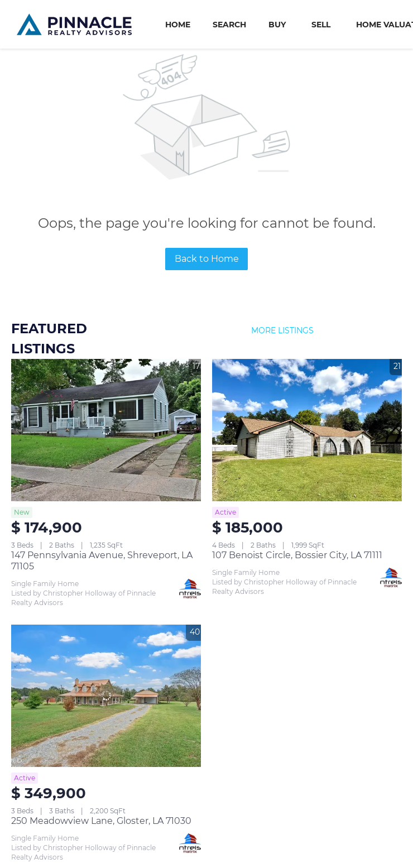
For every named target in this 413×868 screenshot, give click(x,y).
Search (229, 25)
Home (178, 25)
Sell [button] (321, 25)
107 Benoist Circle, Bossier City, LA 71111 (297, 555)
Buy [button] (277, 25)
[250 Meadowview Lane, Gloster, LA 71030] (106, 696)
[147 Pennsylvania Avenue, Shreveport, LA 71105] (106, 430)
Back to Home (207, 259)
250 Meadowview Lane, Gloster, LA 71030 (101, 821)
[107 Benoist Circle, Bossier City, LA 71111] (307, 430)
